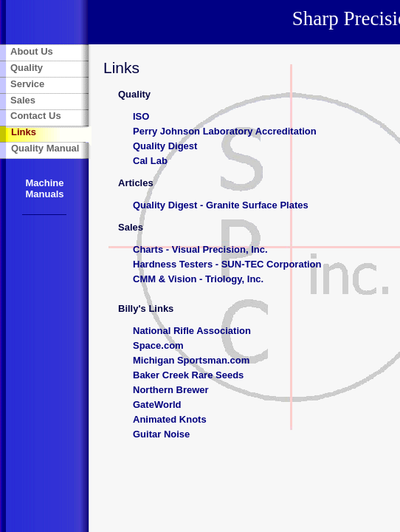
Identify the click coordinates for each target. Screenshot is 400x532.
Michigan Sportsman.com (191, 360)
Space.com (158, 345)
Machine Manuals (44, 188)
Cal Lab (150, 161)
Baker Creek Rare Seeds (188, 375)
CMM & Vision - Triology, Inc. (198, 279)
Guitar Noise (161, 434)
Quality (27, 68)
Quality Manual (45, 148)
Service (27, 84)
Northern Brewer (171, 390)
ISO (141, 116)
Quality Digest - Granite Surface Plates (221, 205)
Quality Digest (165, 146)
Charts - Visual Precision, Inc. (200, 249)
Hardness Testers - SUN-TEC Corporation (227, 264)
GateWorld (157, 405)
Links (24, 132)
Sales (23, 100)
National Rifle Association (192, 331)
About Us (32, 51)
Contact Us (36, 116)
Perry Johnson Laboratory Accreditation (225, 131)
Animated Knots (170, 419)
